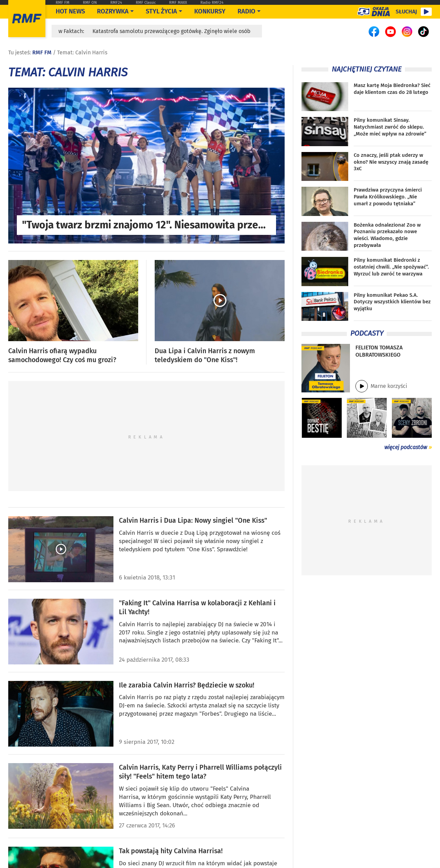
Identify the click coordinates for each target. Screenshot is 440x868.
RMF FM (63, 3)
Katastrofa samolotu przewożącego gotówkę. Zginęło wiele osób (172, 31)
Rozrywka (113, 11)
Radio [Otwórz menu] (246, 11)
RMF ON (90, 3)
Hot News (70, 11)
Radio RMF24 (212, 3)
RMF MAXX (178, 3)
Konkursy (210, 11)
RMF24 (116, 3)
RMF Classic (146, 3)
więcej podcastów (406, 447)
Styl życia (161, 11)
